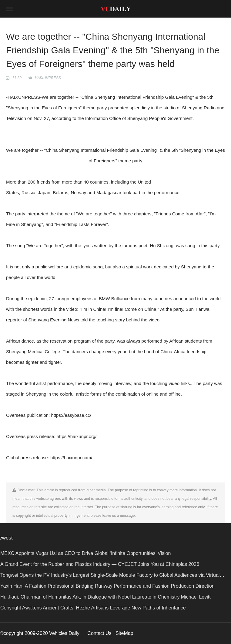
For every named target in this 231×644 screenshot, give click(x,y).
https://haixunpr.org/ (77, 436)
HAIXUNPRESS (48, 78)
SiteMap (124, 633)
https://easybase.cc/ (71, 415)
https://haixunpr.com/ (71, 458)
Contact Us (99, 633)
